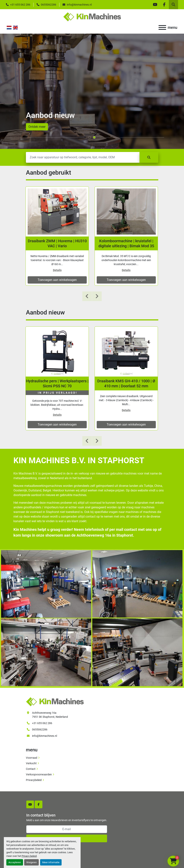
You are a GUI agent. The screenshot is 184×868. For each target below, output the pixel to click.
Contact (31, 769)
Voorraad (32, 758)
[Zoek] (83, 157)
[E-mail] (67, 829)
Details (57, 270)
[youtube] (155, 5)
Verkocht (31, 763)
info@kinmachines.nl (79, 5)
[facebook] (164, 5)
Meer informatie (51, 862)
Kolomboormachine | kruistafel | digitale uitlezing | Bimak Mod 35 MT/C (126, 244)
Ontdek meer (37, 127)
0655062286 (49, 5)
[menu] (162, 27)
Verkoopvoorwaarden (39, 774)
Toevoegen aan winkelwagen (57, 280)
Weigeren (31, 862)
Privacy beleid (29, 856)
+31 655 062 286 (20, 5)
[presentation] (87, 296)
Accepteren (15, 862)
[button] (90, 137)
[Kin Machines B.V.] (55, 701)
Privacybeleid (34, 780)
